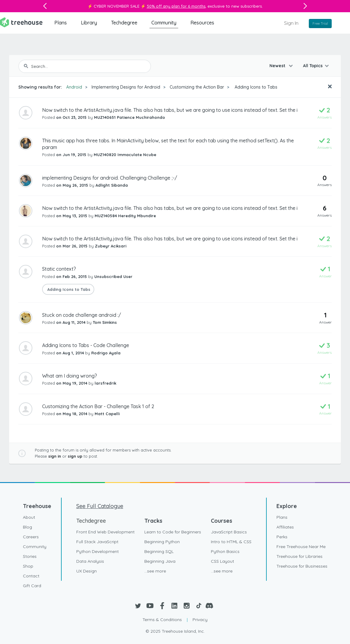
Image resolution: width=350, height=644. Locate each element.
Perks (282, 537)
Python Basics (225, 551)
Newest (278, 66)
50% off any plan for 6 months (176, 6)
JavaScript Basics (229, 532)
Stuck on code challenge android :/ (82, 315)
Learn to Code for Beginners (173, 532)
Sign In (291, 23)
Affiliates (285, 527)
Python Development (97, 551)
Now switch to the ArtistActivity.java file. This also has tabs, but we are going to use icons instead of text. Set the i (170, 110)
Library (89, 23)
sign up (75, 456)
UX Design (87, 571)
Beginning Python (162, 542)
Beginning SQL (159, 551)
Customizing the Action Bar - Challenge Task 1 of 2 (98, 406)
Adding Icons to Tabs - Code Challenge (86, 345)
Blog (27, 527)
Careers (31, 537)
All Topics (313, 66)
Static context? (59, 269)
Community (164, 23)
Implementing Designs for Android (126, 87)
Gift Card (32, 586)
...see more (155, 571)
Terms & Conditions (162, 620)
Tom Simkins (105, 322)
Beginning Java (160, 561)
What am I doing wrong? (70, 376)
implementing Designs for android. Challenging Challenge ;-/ (110, 178)
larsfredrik (105, 383)
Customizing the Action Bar (197, 87)
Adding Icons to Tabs (255, 87)
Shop (28, 566)
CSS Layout (222, 561)
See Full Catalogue (100, 506)
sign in (55, 456)
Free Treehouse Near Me (301, 547)
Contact (31, 576)
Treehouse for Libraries (299, 556)
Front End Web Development (105, 532)
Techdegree (124, 23)
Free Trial (320, 23)
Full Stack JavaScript (97, 542)
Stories (30, 556)
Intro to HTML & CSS (231, 542)
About (29, 517)
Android (74, 87)
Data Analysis (90, 561)
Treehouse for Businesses (302, 566)
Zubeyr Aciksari (111, 246)
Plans (61, 23)
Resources (202, 23)
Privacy (200, 620)
